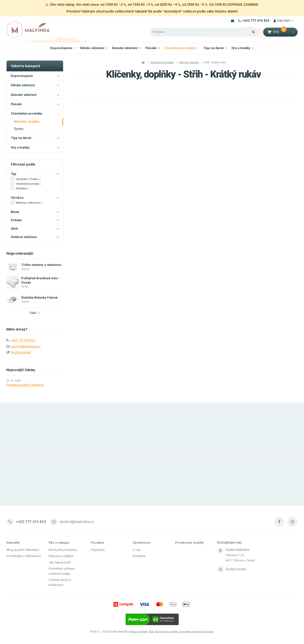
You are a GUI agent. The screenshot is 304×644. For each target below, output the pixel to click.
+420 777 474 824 (254, 21)
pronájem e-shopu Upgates (197, 631)
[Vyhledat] (204, 32)
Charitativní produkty (180, 48)
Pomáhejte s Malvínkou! (24, 556)
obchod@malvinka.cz (26, 346)
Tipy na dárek (214, 48)
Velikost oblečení (35, 237)
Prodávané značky (189, 542)
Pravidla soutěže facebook (25, 385)
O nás (137, 550)
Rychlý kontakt (21, 352)
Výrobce (35, 198)
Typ (35, 174)
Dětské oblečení (92, 48)
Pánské (151, 48)
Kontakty (139, 556)
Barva (35, 212)
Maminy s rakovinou (29, 203)
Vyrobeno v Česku (28, 179)
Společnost (142, 542)
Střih (35, 229)
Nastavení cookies (167, 631)
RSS (151, 631)
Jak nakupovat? (60, 562)
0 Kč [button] (278, 32)
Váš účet (282, 21)
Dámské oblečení (125, 48)
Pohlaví (35, 220)
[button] (293, 32)
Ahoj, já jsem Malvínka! (23, 550)
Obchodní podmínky (63, 550)
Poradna (97, 542)
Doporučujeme (61, 48)
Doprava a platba (61, 556)
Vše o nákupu (59, 542)
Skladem (23, 188)
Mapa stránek (139, 631)
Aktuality (13, 542)
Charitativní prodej (28, 184)
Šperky (19, 129)
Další (35, 313)
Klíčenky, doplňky (27, 122)
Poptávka (98, 550)
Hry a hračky (241, 48)
